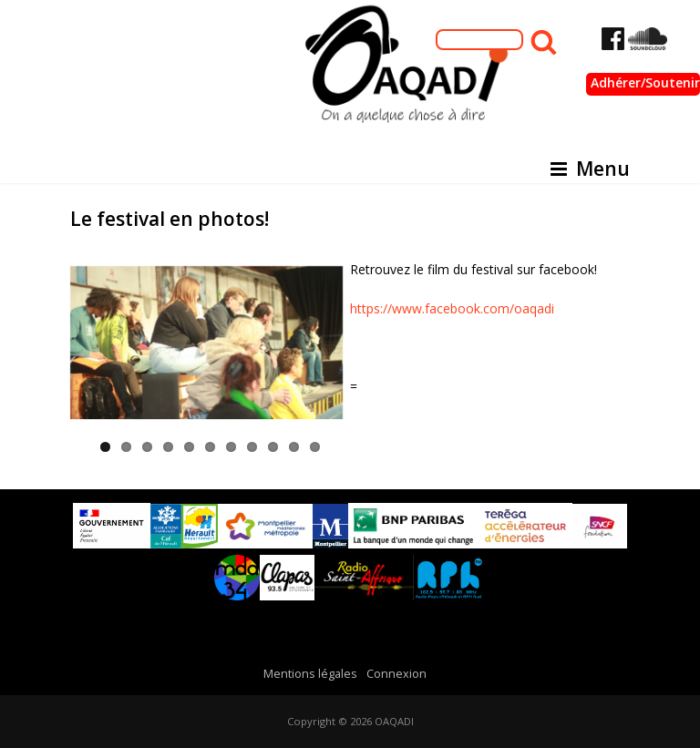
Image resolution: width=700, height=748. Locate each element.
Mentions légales (310, 674)
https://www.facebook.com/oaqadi (452, 308)
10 (294, 447)
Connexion (396, 674)
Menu (590, 169)
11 (315, 447)
